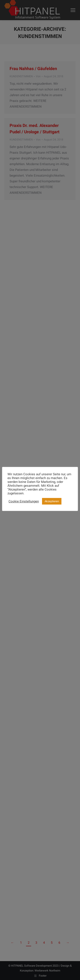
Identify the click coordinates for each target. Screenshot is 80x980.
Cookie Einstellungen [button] (24, 501)
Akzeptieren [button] (52, 501)
